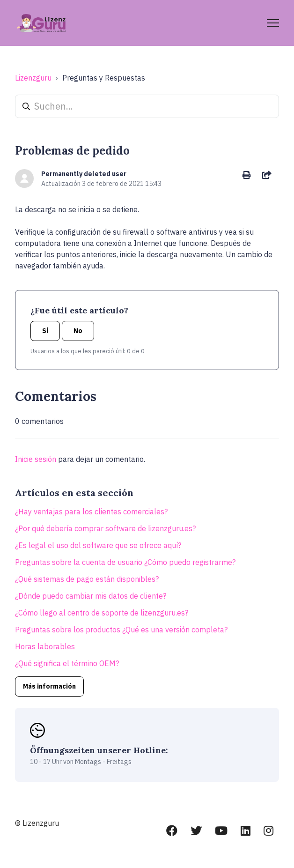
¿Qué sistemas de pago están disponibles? (87, 579)
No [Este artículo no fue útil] (78, 331)
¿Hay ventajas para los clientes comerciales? (91, 512)
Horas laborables (45, 646)
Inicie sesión (36, 459)
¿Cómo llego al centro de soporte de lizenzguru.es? (102, 613)
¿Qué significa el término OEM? (67, 663)
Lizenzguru (33, 78)
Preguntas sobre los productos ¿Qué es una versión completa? (121, 630)
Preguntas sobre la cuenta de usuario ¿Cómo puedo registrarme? (125, 562)
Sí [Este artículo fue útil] (45, 331)
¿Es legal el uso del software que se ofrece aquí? (98, 545)
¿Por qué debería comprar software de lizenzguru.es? (105, 528)
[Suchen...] (147, 106)
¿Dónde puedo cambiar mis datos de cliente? (91, 596)
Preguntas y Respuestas (104, 78)
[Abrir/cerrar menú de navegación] (273, 23)
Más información (49, 686)
